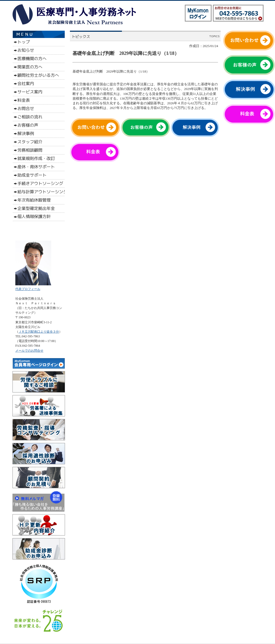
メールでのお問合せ (29, 351)
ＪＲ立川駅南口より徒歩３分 (39, 332)
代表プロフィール (28, 289)
